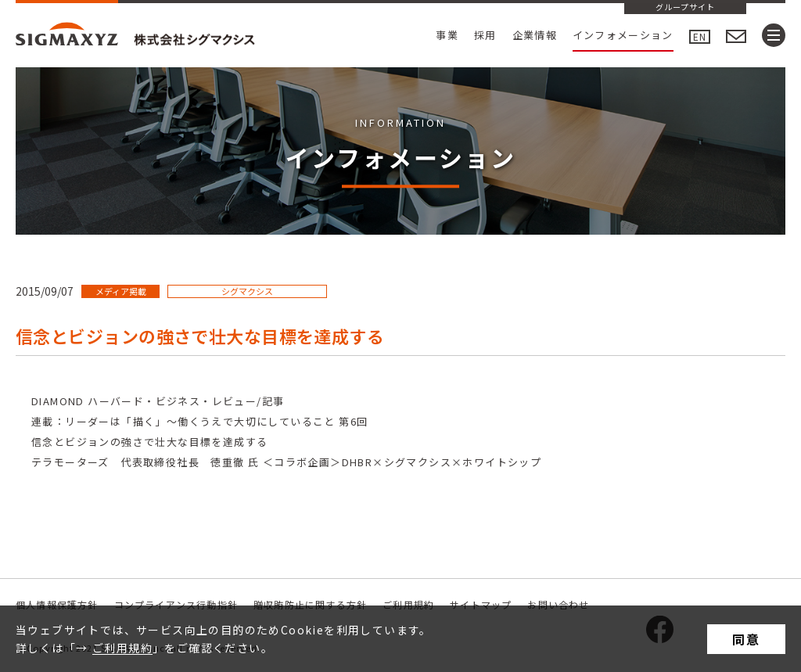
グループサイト (685, 8)
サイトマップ (481, 604)
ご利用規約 (122, 648)
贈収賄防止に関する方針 (310, 604)
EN (700, 36)
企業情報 (535, 35)
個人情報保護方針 (57, 604)
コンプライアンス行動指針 (176, 604)
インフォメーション (623, 35)
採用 (485, 35)
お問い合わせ (558, 604)
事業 (447, 35)
